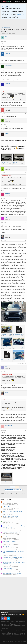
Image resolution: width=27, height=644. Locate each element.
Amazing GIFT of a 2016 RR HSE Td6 (12, 573)
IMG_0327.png (5, 162)
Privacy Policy (12, 614)
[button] (2, 2)
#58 (26, 397)
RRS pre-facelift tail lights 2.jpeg (9, 360)
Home (20, 614)
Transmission (6, 537)
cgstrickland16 (9, 425)
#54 (26, 198)
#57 (26, 371)
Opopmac (7, 194)
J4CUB (7, 236)
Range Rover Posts (6, 500)
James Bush (8, 168)
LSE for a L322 (6, 507)
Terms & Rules (4, 614)
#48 (26, 70)
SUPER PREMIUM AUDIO (9, 542)
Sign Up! (4, 7)
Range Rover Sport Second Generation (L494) (12, 519)
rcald (6, 37)
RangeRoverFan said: (6, 91)
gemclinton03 (8, 65)
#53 (26, 173)
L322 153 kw (6, 502)
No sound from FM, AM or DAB (10, 516)
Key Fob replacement (8, 568)
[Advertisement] (14, 23)
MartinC (7, 133)
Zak (6, 120)
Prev (12, 487)
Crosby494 (8, 83)
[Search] (25, 2)
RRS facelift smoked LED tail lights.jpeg (11, 347)
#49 (26, 88)
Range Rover (4, 612)
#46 (26, 41)
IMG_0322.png (17, 162)
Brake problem (6, 521)
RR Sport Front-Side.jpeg (7, 334)
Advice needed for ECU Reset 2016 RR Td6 (13, 557)
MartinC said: (4, 400)
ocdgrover (7, 53)
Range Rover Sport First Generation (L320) (12, 530)
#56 (26, 241)
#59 (26, 430)
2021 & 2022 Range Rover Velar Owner (12, 512)
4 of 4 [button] (17, 487)
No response (6, 546)
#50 (26, 114)
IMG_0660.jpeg (5, 482)
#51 (26, 124)
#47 (26, 58)
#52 (26, 138)
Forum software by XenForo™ (13, 641)
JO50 (6, 218)
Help (17, 614)
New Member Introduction (8, 509)
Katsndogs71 (8, 109)
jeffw (6, 367)
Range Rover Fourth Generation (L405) (11, 524)
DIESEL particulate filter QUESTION (11, 532)
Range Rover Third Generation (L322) (11, 505)
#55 (26, 222)
